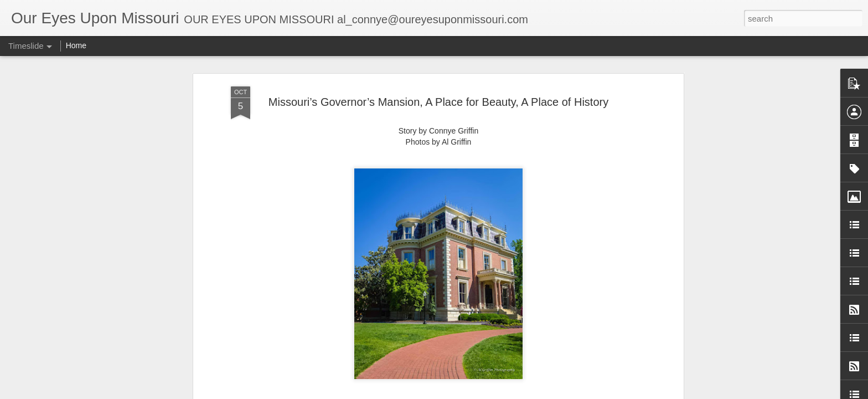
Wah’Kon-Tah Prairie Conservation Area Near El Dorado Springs (653, 353)
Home (76, 45)
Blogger (513, 393)
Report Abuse (546, 393)
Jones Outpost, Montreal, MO (593, 334)
